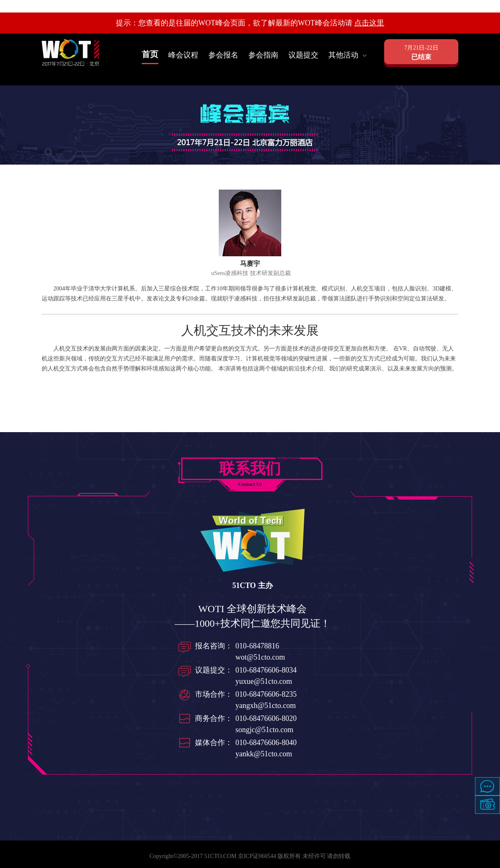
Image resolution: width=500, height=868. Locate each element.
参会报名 (223, 55)
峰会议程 (183, 55)
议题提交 (303, 55)
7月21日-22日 (421, 53)
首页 (150, 54)
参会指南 (263, 55)
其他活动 (347, 55)
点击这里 (369, 23)
